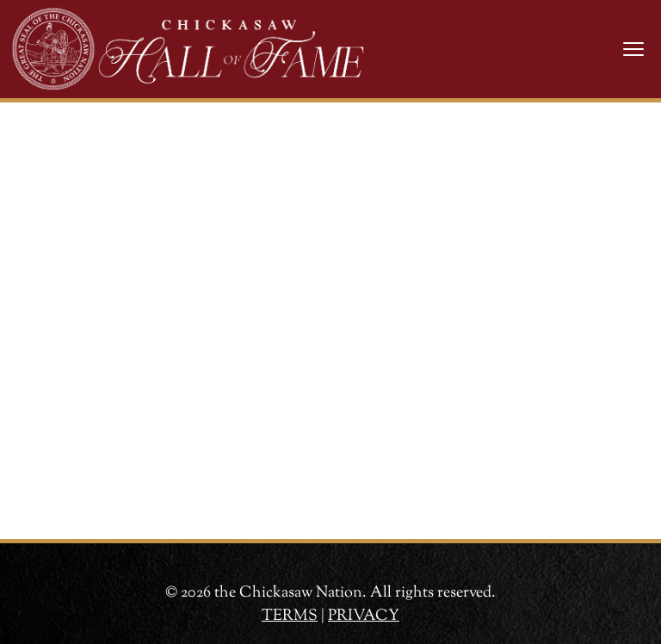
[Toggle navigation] (633, 49)
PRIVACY (364, 616)
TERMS (290, 616)
